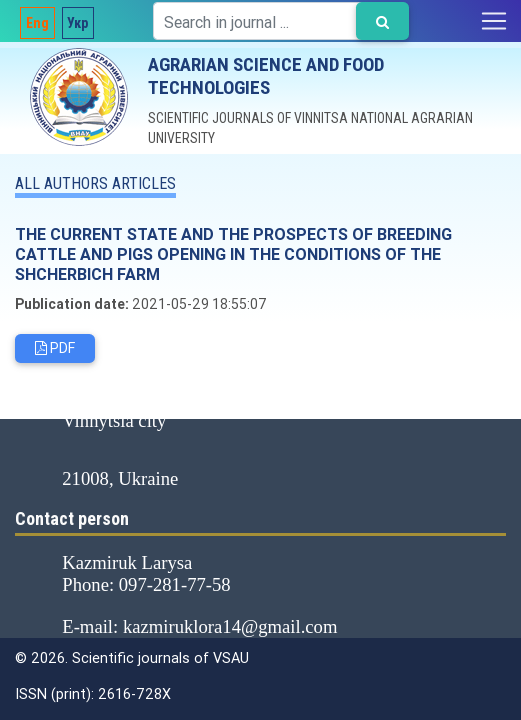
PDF (55, 348)
